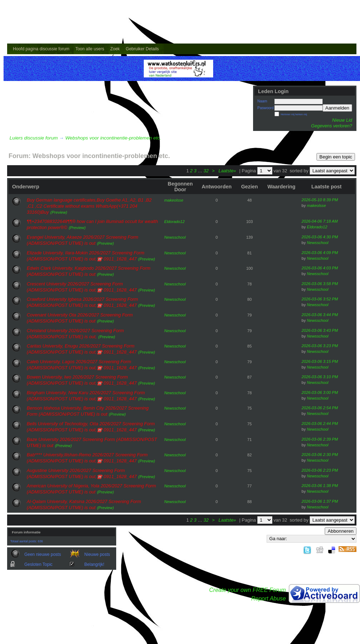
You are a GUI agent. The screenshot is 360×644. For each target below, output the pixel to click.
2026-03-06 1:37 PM (320, 501)
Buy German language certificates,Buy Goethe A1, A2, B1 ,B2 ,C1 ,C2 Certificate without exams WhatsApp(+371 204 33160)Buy (89, 206)
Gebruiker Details (142, 49)
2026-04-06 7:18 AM (320, 221)
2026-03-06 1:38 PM (320, 486)
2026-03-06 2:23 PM (320, 470)
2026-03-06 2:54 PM (320, 408)
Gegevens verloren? (332, 126)
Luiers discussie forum (34, 138)
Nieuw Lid (342, 120)
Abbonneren (341, 531)
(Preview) (59, 212)
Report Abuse (269, 599)
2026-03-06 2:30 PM (320, 455)
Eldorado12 (174, 222)
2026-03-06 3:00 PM (320, 392)
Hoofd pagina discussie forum (41, 49)
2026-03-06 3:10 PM (320, 377)
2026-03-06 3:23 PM (320, 346)
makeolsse (174, 200)
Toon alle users (90, 49)
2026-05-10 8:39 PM (320, 200)
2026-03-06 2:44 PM (320, 424)
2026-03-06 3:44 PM (320, 315)
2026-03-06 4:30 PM (320, 237)
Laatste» (228, 171)
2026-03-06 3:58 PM (320, 284)
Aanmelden (337, 108)
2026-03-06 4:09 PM (320, 253)
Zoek (115, 49)
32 (206, 171)
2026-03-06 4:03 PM (320, 268)
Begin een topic (336, 157)
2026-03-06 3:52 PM (320, 299)
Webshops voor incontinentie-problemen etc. (113, 138)
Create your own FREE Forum (248, 590)
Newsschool (175, 237)
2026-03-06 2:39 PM (320, 439)
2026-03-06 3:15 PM (320, 361)
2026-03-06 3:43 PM (320, 330)
